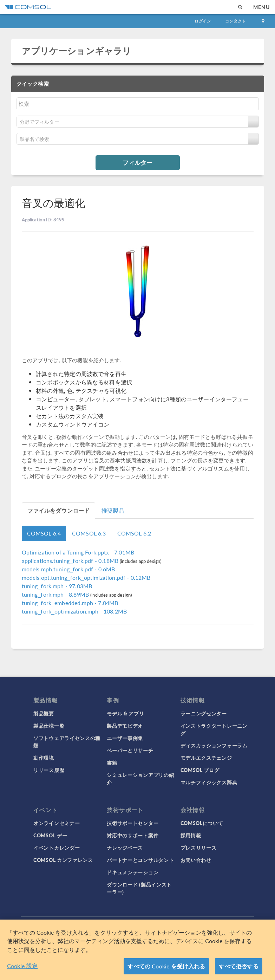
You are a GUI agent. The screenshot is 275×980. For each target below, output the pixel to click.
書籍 (112, 762)
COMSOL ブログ (200, 770)
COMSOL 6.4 (44, 533)
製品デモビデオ (125, 726)
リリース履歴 (49, 770)
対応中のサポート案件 (133, 835)
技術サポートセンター (133, 823)
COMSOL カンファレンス (63, 860)
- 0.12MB (86, 577)
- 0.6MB (68, 569)
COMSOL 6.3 (89, 533)
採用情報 (191, 835)
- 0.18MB (71, 561)
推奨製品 (113, 510)
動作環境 (44, 758)
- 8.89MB (56, 594)
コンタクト (235, 21)
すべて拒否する (239, 966)
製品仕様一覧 (49, 726)
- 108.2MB (74, 611)
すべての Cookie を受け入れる (166, 966)
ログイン (203, 21)
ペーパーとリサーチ (130, 750)
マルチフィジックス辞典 (209, 782)
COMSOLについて (202, 823)
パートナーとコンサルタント (140, 860)
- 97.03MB (57, 586)
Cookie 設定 (22, 966)
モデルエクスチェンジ (206, 758)
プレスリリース (199, 848)
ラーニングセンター (204, 713)
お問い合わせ (196, 860)
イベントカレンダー (57, 848)
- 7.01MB (78, 552)
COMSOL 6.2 (134, 533)
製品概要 (44, 713)
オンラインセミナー (57, 823)
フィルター (137, 162)
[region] (137, 950)
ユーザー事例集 (125, 738)
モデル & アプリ (125, 713)
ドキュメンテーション (133, 872)
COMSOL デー (50, 835)
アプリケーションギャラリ (77, 51)
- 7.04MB (70, 603)
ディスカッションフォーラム (214, 745)
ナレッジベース (125, 848)
